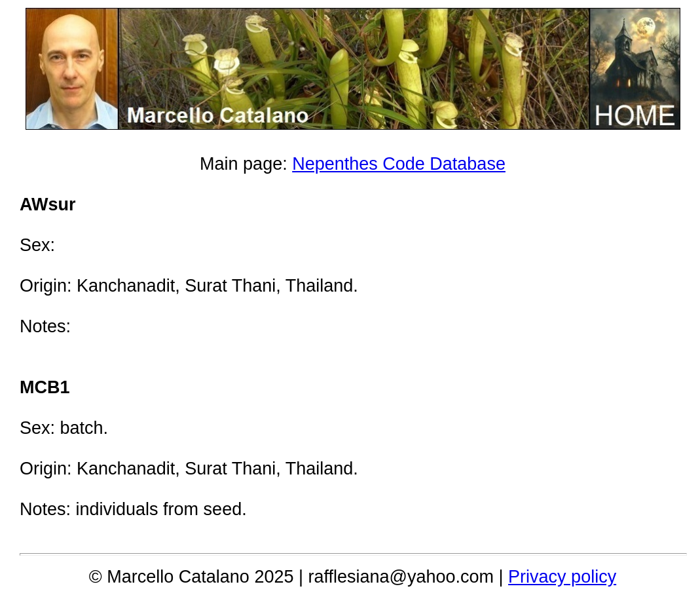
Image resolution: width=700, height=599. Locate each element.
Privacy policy (562, 577)
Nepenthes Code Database (399, 164)
